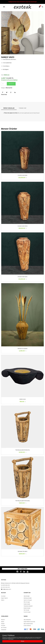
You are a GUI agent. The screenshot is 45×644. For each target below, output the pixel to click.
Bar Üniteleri (4, 628)
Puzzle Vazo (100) (23, 226)
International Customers (9, 59)
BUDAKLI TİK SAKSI (23, 551)
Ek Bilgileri (6, 69)
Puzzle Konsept (27, 612)
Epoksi (3, 622)
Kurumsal (3, 596)
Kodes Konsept (27, 604)
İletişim (3, 600)
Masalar (3, 624)
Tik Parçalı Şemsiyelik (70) (22, 450)
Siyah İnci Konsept (28, 600)
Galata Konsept (27, 608)
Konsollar (3, 626)
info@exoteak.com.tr (7, 589)
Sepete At (11, 84)
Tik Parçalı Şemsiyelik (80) (22, 501)
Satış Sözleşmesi (27, 620)
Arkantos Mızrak (22, 348)
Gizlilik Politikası (27, 626)
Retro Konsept (27, 602)
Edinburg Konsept (28, 598)
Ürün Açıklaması (7, 63)
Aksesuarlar (9, 88)
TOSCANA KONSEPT (28, 606)
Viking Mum (22, 399)
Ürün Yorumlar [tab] (9, 108)
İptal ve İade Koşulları (28, 624)
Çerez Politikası (8, 635)
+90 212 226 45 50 (6, 585)
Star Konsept (26, 610)
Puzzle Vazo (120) (23, 277)
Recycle (3, 620)
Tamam (22, 641)
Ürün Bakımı (6, 66)
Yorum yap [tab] (23, 108)
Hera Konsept (27, 596)
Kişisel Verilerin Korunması (29, 622)
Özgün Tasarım (4, 598)
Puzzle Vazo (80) (22, 175)
